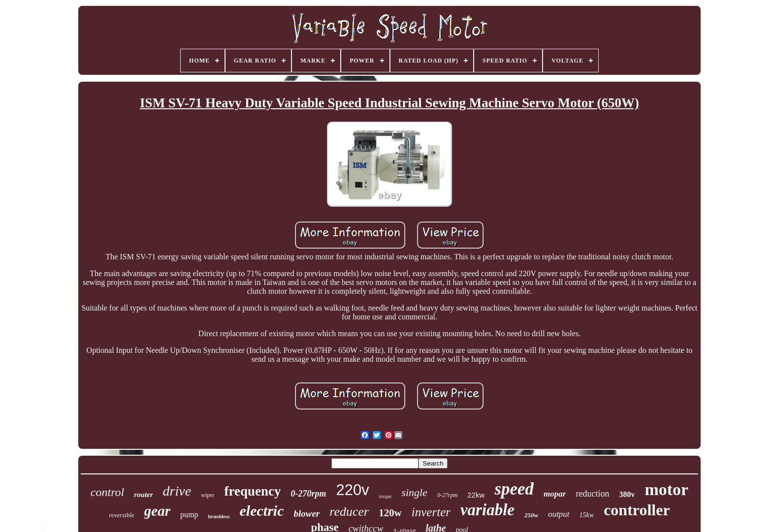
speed (514, 489)
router (143, 495)
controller (637, 510)
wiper (208, 495)
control (107, 492)
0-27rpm (447, 495)
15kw (587, 515)
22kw (476, 495)
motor (666, 489)
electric (262, 511)
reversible (122, 515)
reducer (349, 512)
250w (531, 515)
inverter (431, 512)
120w (390, 513)
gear (157, 511)
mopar (555, 494)
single (414, 492)
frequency (252, 491)
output (559, 514)
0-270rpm (308, 494)
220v (352, 490)
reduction (592, 494)
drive (177, 491)
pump (189, 515)
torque (386, 496)
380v (627, 494)
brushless (219, 516)
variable (487, 510)
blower (306, 514)
